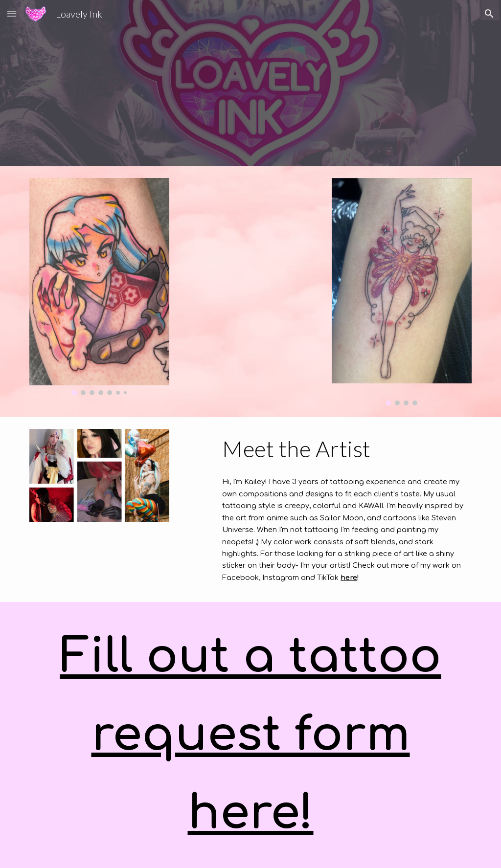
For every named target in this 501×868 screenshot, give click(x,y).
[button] (12, 13)
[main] (345, 449)
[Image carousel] (99, 287)
